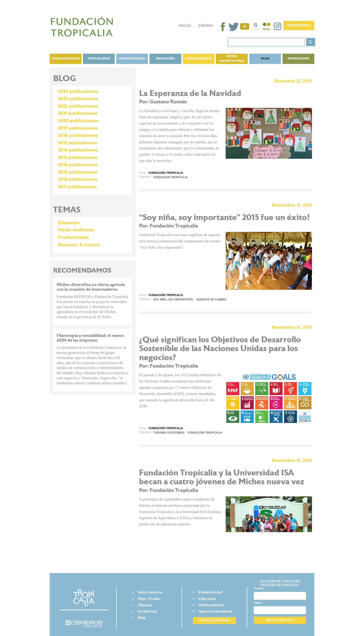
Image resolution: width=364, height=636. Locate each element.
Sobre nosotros (66, 59)
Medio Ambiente (76, 230)
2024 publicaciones (78, 92)
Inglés (185, 26)
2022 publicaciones (78, 106)
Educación (165, 59)
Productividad (132, 59)
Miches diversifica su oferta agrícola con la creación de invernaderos (91, 287)
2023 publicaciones (78, 99)
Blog (141, 618)
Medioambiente (199, 59)
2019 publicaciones (78, 128)
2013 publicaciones (78, 172)
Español (206, 26)
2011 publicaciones (77, 187)
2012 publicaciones (78, 179)
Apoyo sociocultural (232, 59)
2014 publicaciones (78, 165)
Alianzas (145, 605)
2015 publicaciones (78, 158)
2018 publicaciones (78, 135)
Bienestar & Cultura (79, 245)
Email (257, 603)
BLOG (265, 59)
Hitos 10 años (99, 59)
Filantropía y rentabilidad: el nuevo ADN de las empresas (90, 338)
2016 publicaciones (78, 150)
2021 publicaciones (78, 113)
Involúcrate (298, 59)
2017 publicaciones (77, 143)
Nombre (259, 588)
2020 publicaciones (78, 121)
